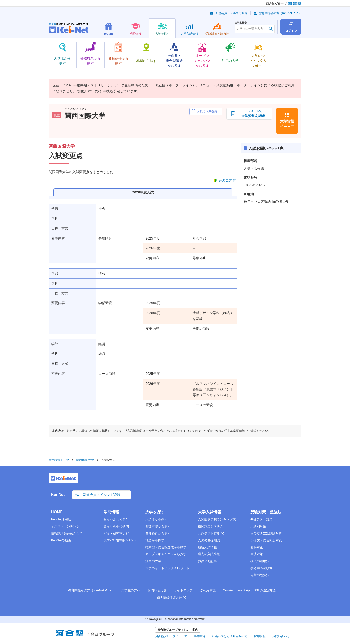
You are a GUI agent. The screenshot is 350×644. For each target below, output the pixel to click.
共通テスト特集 (209, 533)
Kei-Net (58, 495)
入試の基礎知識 (209, 540)
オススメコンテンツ (65, 526)
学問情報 (111, 512)
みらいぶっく (113, 519)
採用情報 (260, 636)
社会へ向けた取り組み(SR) (230, 636)
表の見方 (225, 180)
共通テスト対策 (261, 519)
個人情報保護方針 (169, 598)
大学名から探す (156, 519)
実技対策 (257, 554)
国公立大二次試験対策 (266, 533)
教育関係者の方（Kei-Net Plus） (280, 13)
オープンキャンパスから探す (166, 554)
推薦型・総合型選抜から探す (166, 547)
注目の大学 (153, 561)
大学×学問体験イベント (120, 540)
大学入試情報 (210, 512)
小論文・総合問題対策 (266, 540)
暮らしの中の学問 (116, 526)
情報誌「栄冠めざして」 (68, 533)
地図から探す (155, 540)
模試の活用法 (260, 561)
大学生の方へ (131, 590)
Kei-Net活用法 (61, 519)
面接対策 (257, 547)
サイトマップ (183, 590)
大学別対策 (258, 526)
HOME (57, 512)
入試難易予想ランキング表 (217, 519)
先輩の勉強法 (260, 575)
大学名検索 (241, 23)
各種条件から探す (158, 533)
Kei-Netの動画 (61, 540)
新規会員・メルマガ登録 (231, 13)
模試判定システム (210, 526)
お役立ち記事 (207, 561)
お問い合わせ (157, 590)
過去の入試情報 (209, 554)
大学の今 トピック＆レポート (167, 568)
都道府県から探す (158, 526)
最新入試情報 (207, 547)
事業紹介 (200, 636)
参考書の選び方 (261, 568)
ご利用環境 (208, 590)
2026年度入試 (143, 192)
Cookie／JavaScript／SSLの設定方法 (249, 590)
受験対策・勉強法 (266, 512)
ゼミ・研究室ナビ (116, 533)
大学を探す (155, 512)
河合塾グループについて (171, 636)
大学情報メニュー (287, 123)
